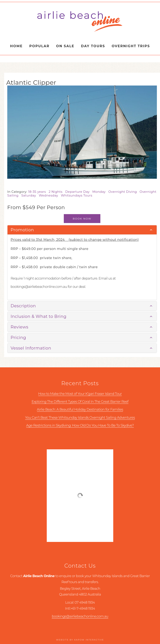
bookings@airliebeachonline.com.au (80, 616)
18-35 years (38, 192)
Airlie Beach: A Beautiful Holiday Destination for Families (80, 409)
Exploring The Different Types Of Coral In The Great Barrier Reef (80, 402)
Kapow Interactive (89, 640)
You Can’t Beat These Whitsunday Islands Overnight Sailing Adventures (80, 418)
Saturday (30, 195)
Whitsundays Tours (78, 195)
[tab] (82, 230)
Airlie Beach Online (80, 21)
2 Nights (57, 192)
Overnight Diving (124, 192)
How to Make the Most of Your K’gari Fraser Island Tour (80, 394)
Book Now (82, 219)
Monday (100, 192)
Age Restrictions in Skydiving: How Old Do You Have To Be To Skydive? (80, 425)
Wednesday (50, 195)
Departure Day (79, 192)
